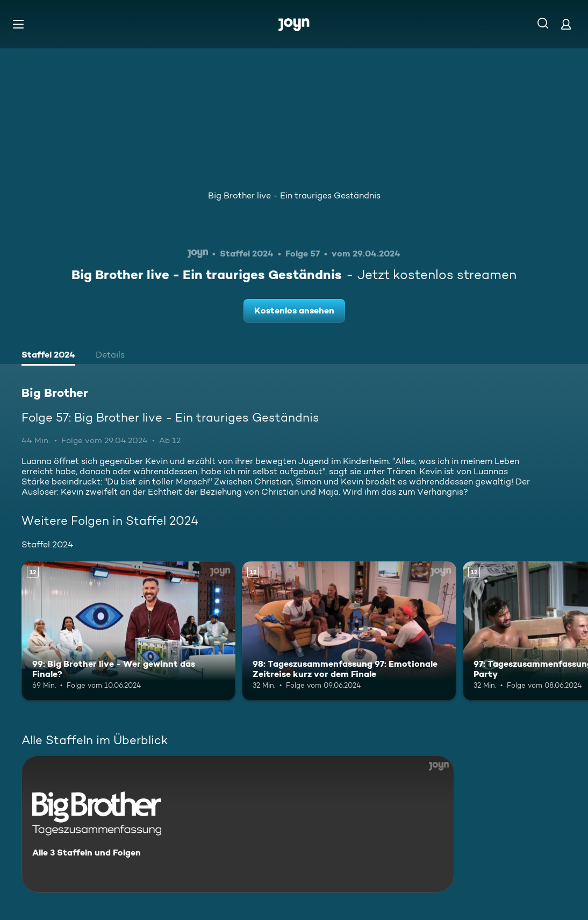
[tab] (48, 356)
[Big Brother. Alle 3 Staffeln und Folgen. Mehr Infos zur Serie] (238, 824)
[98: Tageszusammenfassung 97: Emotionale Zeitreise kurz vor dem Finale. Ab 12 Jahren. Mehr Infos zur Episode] (349, 631)
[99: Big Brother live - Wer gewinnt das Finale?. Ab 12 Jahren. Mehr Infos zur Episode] (128, 631)
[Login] (566, 24)
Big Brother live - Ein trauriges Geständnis (294, 195)
